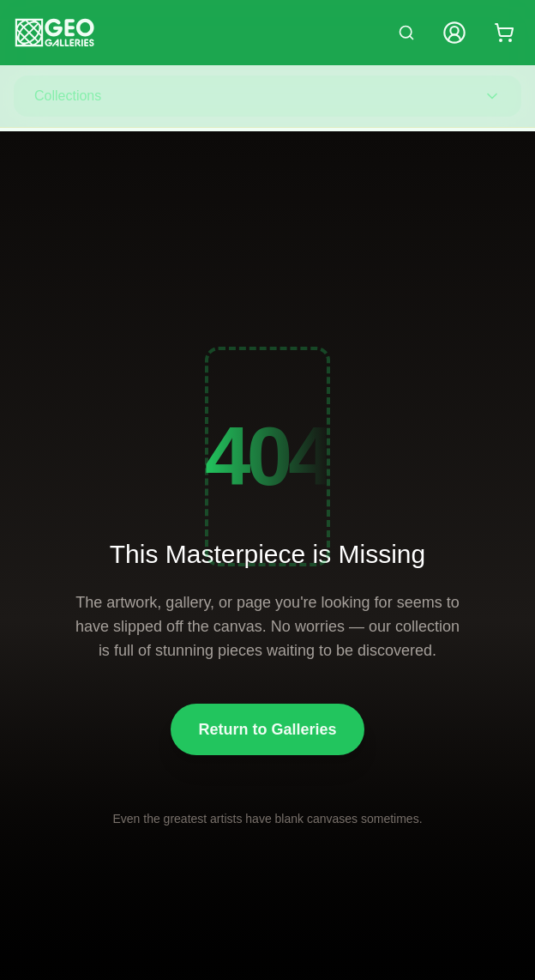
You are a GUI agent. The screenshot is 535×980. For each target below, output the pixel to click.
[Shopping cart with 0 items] (504, 33)
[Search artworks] (406, 33)
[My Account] (454, 33)
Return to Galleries (267, 729)
